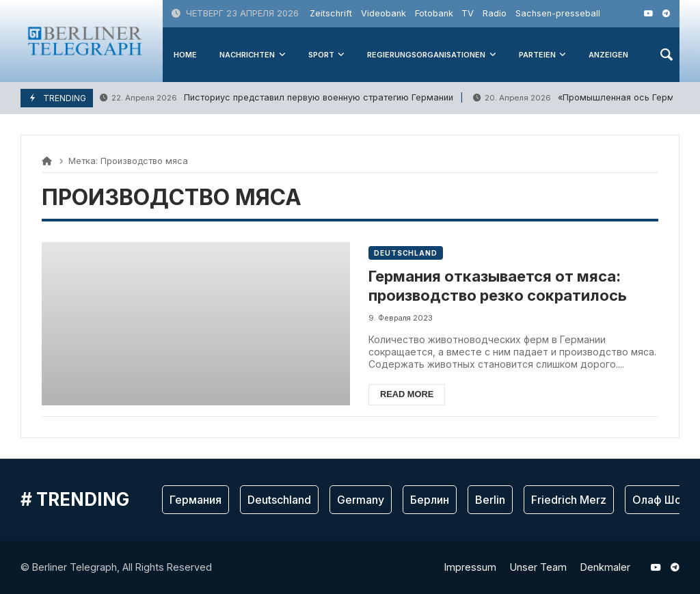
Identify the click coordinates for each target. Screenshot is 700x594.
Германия (196, 500)
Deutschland (406, 253)
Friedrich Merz (569, 500)
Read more (407, 394)
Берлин (430, 500)
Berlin (490, 500)
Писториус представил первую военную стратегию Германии (277, 98)
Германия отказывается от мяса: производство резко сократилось (498, 286)
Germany (361, 500)
